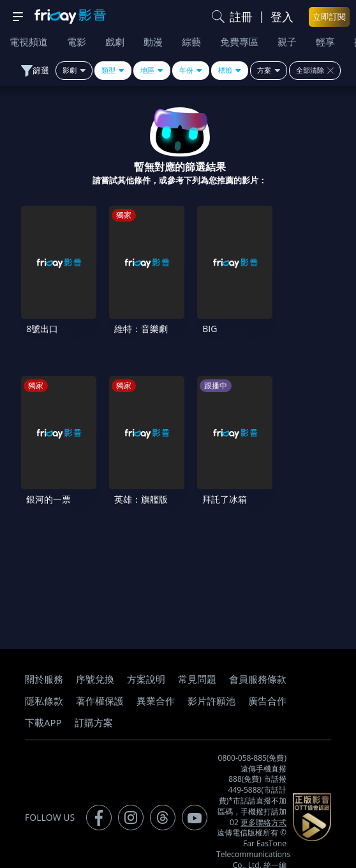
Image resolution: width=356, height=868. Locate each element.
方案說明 (146, 653)
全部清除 (315, 70)
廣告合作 (267, 674)
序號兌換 (95, 653)
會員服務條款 (258, 653)
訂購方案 (94, 696)
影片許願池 (211, 674)
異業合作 (156, 674)
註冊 (241, 17)
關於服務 (44, 653)
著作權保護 (100, 674)
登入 (282, 17)
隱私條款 (44, 674)
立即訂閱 (329, 17)
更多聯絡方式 (263, 796)
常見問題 (197, 653)
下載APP (43, 696)
